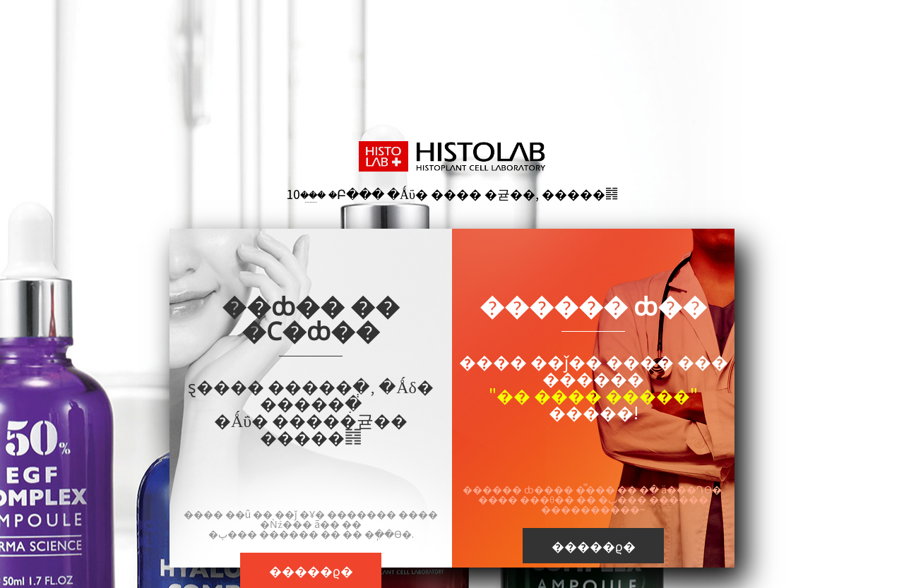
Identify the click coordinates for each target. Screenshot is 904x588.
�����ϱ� (311, 570)
